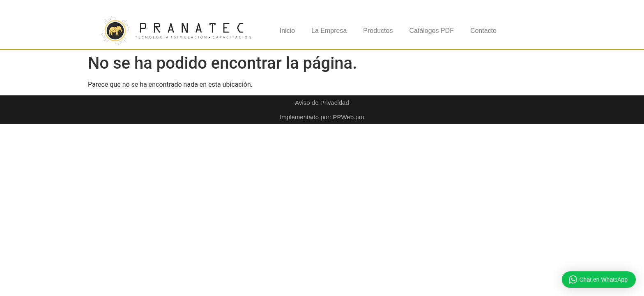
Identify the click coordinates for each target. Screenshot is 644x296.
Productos (378, 31)
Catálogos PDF (431, 31)
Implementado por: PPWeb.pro (322, 117)
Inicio (287, 31)
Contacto (483, 31)
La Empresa (329, 31)
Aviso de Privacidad (322, 103)
